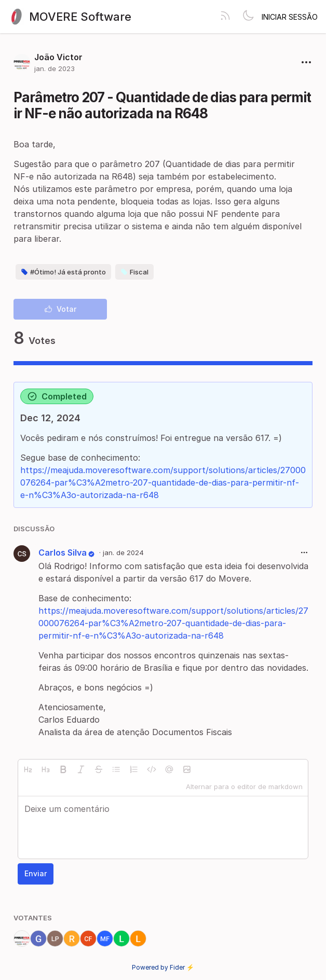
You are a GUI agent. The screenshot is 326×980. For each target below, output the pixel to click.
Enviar (36, 873)
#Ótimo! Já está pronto (63, 272)
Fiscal (134, 272)
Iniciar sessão (290, 17)
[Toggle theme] (248, 17)
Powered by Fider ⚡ (163, 967)
